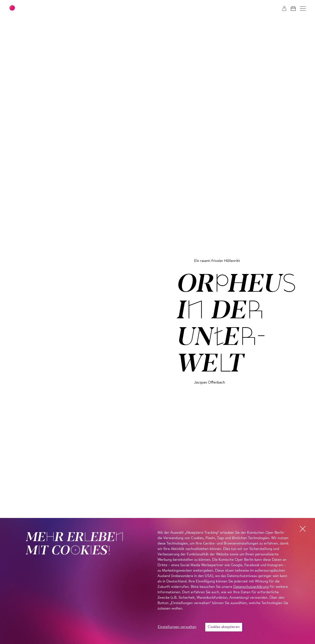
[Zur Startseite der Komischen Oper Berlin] (39, 8)
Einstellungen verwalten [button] (177, 627)
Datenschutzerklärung (251, 587)
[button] (303, 8)
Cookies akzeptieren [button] (224, 627)
